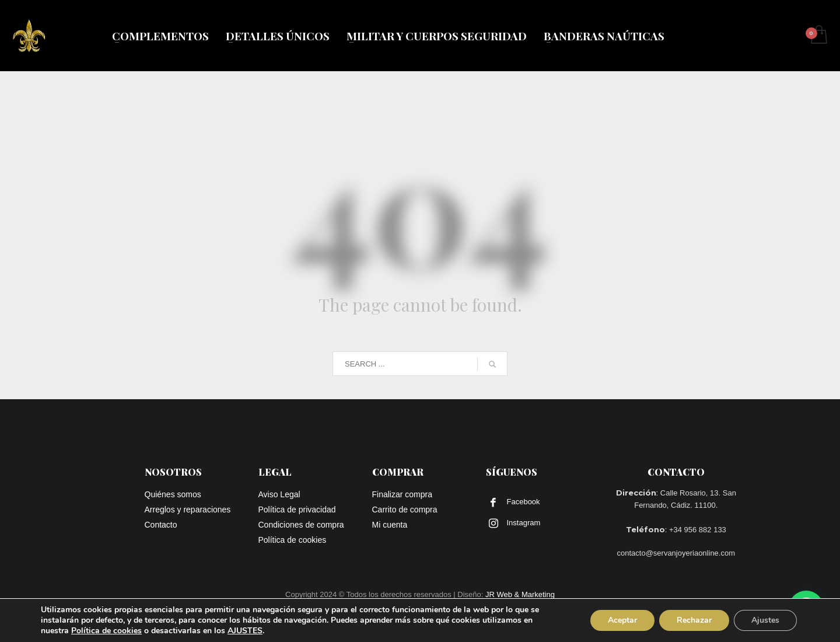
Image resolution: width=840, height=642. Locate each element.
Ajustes (765, 620)
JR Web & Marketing (520, 594)
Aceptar (622, 620)
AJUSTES (245, 631)
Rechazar (694, 620)
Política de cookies (106, 631)
